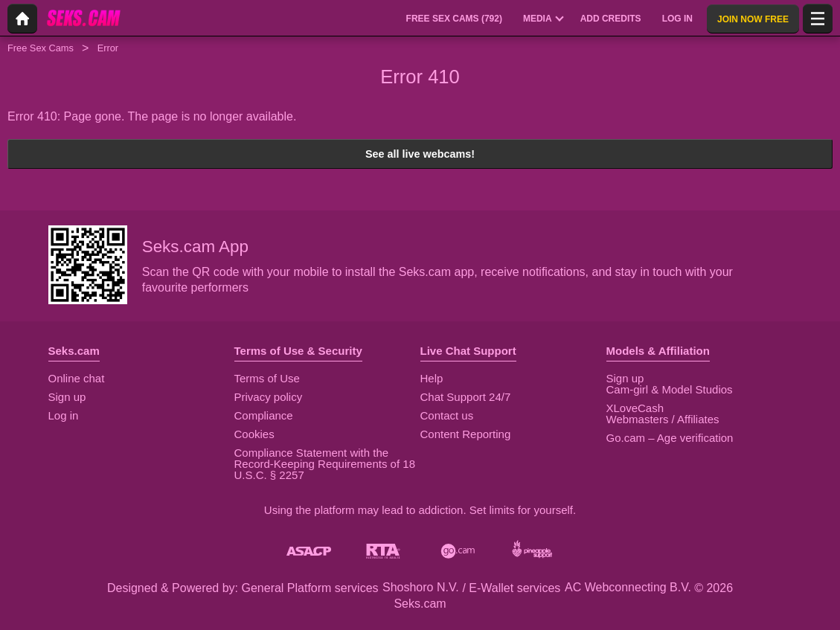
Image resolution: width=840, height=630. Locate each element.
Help (432, 378)
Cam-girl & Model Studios (670, 389)
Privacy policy (269, 397)
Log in (64, 415)
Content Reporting (466, 434)
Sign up (67, 397)
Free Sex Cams (41, 48)
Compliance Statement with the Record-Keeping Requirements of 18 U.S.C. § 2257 (325, 464)
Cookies (254, 434)
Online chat (77, 378)
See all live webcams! (420, 154)
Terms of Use (267, 378)
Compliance (264, 415)
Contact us (447, 415)
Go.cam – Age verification (670, 438)
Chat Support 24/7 (466, 397)
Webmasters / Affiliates (663, 419)
